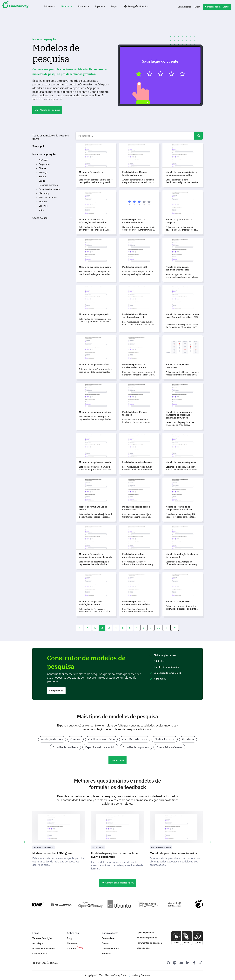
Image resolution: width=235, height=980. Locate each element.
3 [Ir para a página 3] (109, 628)
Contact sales (184, 7)
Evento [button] (36, 177)
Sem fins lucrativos (48, 197)
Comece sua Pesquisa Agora (117, 883)
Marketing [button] (36, 193)
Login (197, 7)
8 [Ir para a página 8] (144, 628)
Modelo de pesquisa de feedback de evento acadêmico (114, 855)
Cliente (42, 168)
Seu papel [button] (52, 146)
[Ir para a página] (80, 628)
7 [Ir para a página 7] (137, 628)
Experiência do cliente (65, 747)
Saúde (42, 181)
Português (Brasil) (137, 6)
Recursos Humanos (44, 847)
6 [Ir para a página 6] (130, 628)
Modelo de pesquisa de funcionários (173, 853)
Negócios (44, 160)
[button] (50, 6)
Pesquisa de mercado (49, 189)
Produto (43, 202)
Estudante (188, 739)
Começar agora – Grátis (217, 7)
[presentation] (24, 842)
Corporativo (45, 164)
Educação (44, 172)
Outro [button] (36, 210)
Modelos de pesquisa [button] (71, 154)
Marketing (44, 193)
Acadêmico (98, 847)
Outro (42, 210)
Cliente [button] (36, 168)
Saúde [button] (36, 181)
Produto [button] (36, 202)
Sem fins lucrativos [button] (36, 198)
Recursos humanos (48, 185)
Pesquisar (198, 136)
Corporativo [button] (36, 164)
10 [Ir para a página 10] (158, 628)
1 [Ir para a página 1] (95, 628)
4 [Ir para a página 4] (116, 628)
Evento (42, 177)
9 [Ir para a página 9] (151, 628)
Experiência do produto (136, 747)
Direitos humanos (165, 739)
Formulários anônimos (169, 747)
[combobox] (139, 136)
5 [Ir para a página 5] (123, 628)
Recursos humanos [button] (36, 185)
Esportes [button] (36, 206)
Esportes (43, 206)
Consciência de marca (135, 739)
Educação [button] (36, 173)
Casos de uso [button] (52, 218)
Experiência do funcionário (100, 747)
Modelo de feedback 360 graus (52, 853)
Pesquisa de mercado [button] (36, 189)
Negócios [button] (36, 160)
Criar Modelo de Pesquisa (47, 110)
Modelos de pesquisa (44, 154)
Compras (76, 739)
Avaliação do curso (52, 739)
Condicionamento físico (101, 739)
